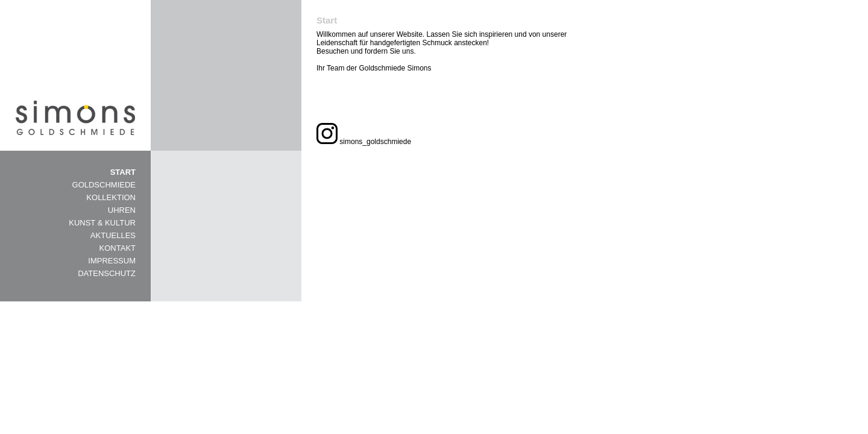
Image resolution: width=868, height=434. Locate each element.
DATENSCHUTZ (107, 273)
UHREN (122, 210)
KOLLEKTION (111, 197)
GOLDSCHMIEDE (104, 185)
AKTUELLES (113, 235)
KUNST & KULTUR (102, 223)
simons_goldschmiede (364, 142)
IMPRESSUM (112, 261)
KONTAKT (118, 248)
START (123, 172)
